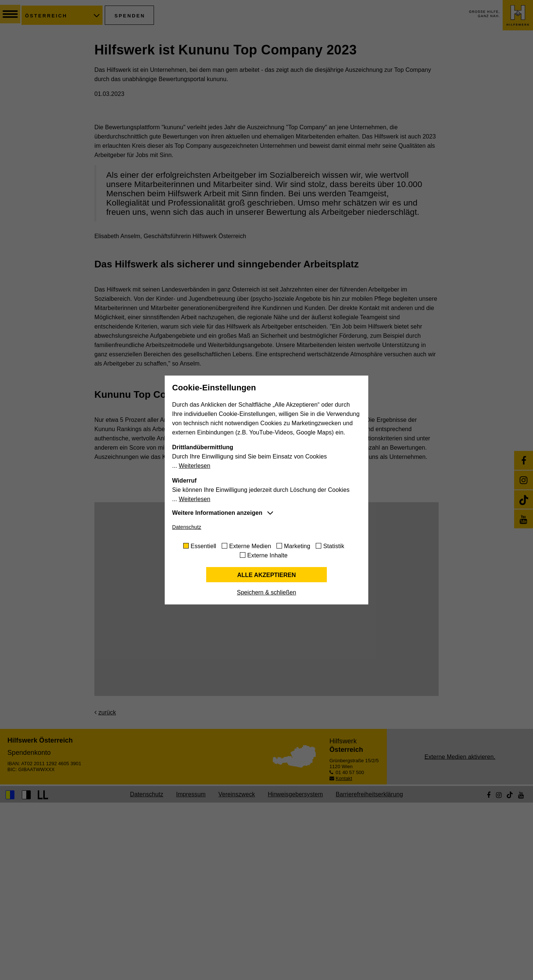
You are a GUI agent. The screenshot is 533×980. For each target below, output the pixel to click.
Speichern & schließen (266, 592)
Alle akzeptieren (267, 575)
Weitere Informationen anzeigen (217, 513)
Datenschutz (187, 527)
